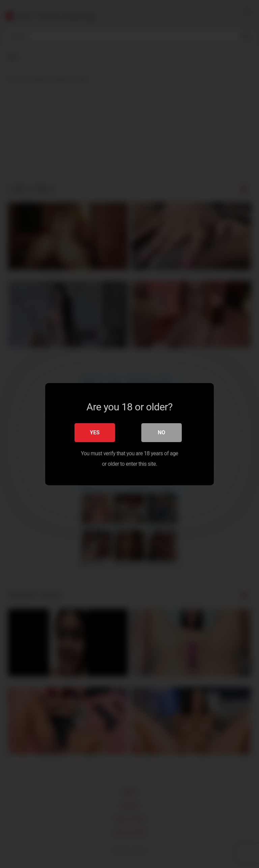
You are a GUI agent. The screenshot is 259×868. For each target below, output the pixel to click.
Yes (95, 432)
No (162, 432)
